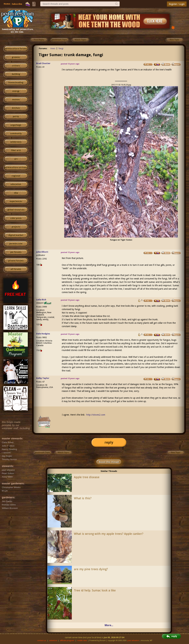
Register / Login (177, 4)
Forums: (43, 48)
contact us (42, 641)
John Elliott (42, 252)
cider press (16, 218)
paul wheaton (133, 641)
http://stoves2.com (96, 415)
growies (16, 57)
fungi (61, 48)
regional (16, 176)
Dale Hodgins (43, 334)
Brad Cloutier (43, 63)
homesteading (16, 83)
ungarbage (16, 125)
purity (16, 117)
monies (16, 100)
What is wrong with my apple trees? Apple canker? (109, 534)
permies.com (16, 244)
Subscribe (17, 4)
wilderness (16, 142)
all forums (16, 269)
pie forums (16, 252)
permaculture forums (16, 49)
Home (7, 4)
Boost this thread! (109, 462)
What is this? (83, 498)
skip (16, 193)
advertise (53, 641)
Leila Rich (41, 300)
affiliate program (67, 641)
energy (16, 91)
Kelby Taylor (43, 378)
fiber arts (16, 150)
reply (109, 442)
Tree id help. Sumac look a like (95, 590)
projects (16, 227)
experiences (16, 201)
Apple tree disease (87, 477)
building (16, 74)
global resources (16, 210)
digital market (16, 235)
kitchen (16, 108)
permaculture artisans (16, 167)
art (16, 159)
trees (53, 48)
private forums (16, 261)
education (16, 184)
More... (109, 625)
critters (16, 66)
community (16, 134)
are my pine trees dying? (91, 569)
